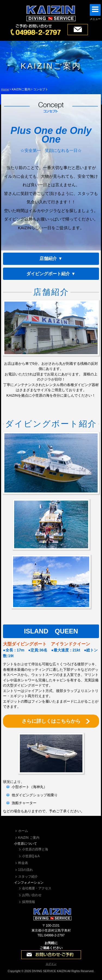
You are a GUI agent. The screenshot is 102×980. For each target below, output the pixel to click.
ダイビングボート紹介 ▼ (51, 274)
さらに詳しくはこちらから (51, 721)
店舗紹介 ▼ (51, 258)
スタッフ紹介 (28, 877)
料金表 (23, 863)
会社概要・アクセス (37, 888)
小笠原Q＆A (31, 856)
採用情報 (29, 902)
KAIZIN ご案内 (29, 838)
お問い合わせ (32, 895)
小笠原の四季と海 (35, 849)
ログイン (51, 964)
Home (5, 89)
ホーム (23, 831)
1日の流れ (26, 870)
